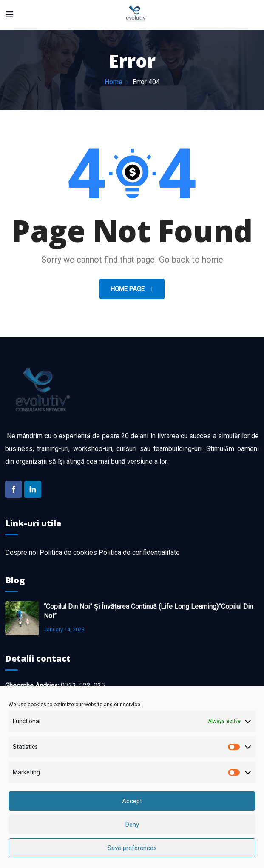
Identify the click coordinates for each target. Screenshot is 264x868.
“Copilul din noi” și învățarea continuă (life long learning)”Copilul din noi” (148, 611)
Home (114, 82)
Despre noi (21, 552)
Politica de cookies (68, 552)
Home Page (128, 289)
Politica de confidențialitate (139, 552)
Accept (132, 801)
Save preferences (132, 848)
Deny (132, 825)
